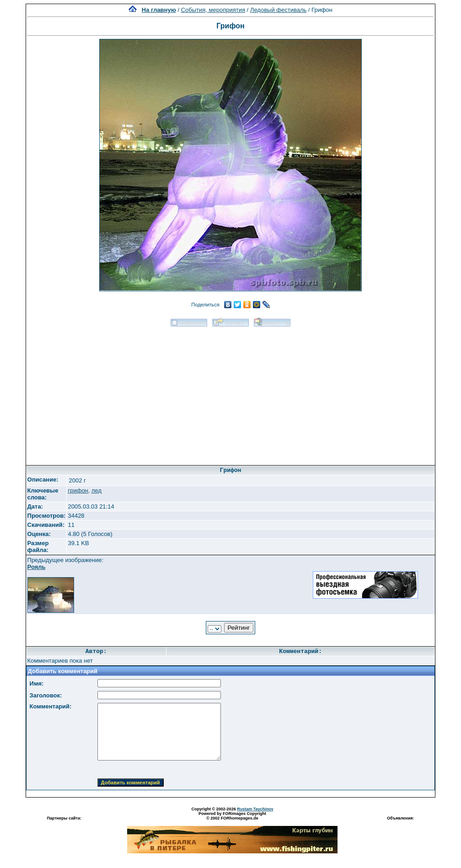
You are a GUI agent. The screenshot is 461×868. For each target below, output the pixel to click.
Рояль (37, 567)
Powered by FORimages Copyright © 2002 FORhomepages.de (232, 816)
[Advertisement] (230, 393)
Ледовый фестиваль (278, 10)
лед (96, 490)
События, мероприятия (213, 10)
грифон (78, 490)
